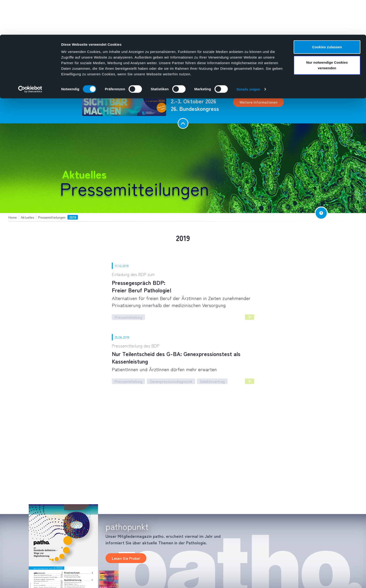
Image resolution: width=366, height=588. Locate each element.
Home (57, 72)
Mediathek (122, 72)
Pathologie (74, 72)
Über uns (98, 72)
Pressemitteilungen (134, 188)
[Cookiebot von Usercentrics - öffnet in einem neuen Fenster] (30, 55)
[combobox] (296, 72)
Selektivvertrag (212, 381)
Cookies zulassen (327, 12)
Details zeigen (248, 54)
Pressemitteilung (128, 317)
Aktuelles (146, 72)
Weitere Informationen (259, 102)
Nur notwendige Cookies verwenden (327, 30)
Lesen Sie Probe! (126, 558)
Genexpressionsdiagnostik (171, 381)
